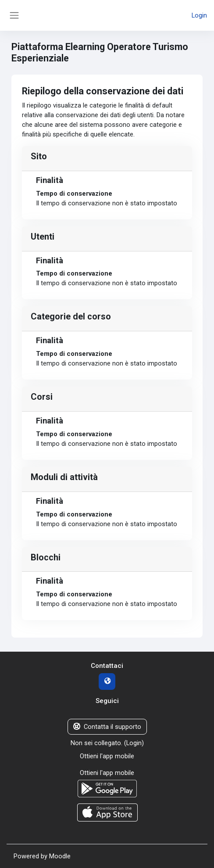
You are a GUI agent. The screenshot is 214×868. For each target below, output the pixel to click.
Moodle (60, 856)
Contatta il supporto (107, 727)
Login (199, 15)
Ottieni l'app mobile (107, 756)
